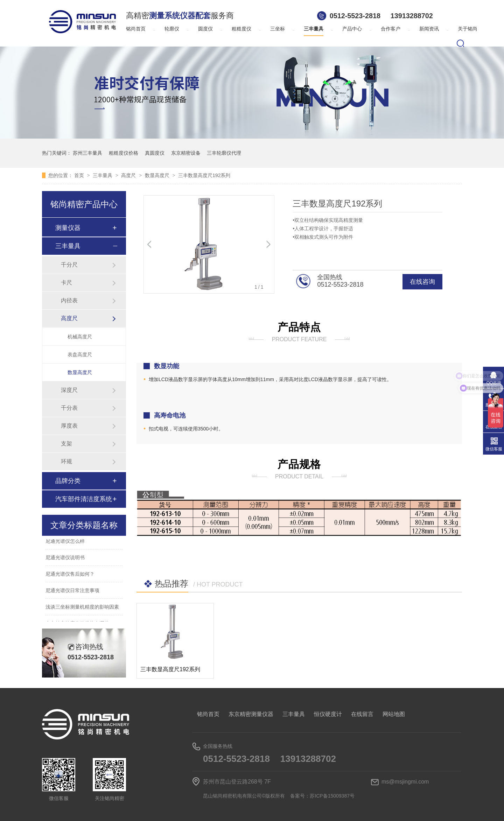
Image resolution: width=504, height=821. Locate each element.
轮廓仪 (172, 29)
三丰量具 (314, 29)
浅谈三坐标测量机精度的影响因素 (82, 608)
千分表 (69, 408)
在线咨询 (422, 282)
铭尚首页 (136, 29)
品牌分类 (68, 481)
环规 (66, 461)
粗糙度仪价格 (124, 153)
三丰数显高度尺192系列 (204, 175)
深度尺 (69, 390)
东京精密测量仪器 (251, 714)
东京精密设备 (186, 153)
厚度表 (69, 426)
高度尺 (129, 175)
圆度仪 (205, 29)
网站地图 (394, 714)
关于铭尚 (468, 29)
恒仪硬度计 (328, 714)
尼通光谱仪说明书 (65, 559)
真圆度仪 (155, 153)
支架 (66, 444)
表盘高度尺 (80, 355)
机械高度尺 (80, 337)
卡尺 (66, 283)
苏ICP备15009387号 (332, 796)
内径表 (69, 300)
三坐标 (278, 29)
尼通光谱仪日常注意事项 (72, 591)
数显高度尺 (158, 175)
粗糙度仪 (241, 29)
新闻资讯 (429, 29)
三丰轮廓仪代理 (224, 153)
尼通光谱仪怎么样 (65, 542)
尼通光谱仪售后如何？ (70, 575)
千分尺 (69, 265)
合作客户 (391, 29)
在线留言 (362, 714)
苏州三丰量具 (87, 153)
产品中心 (352, 29)
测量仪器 (68, 228)
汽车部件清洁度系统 (84, 499)
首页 (80, 175)
